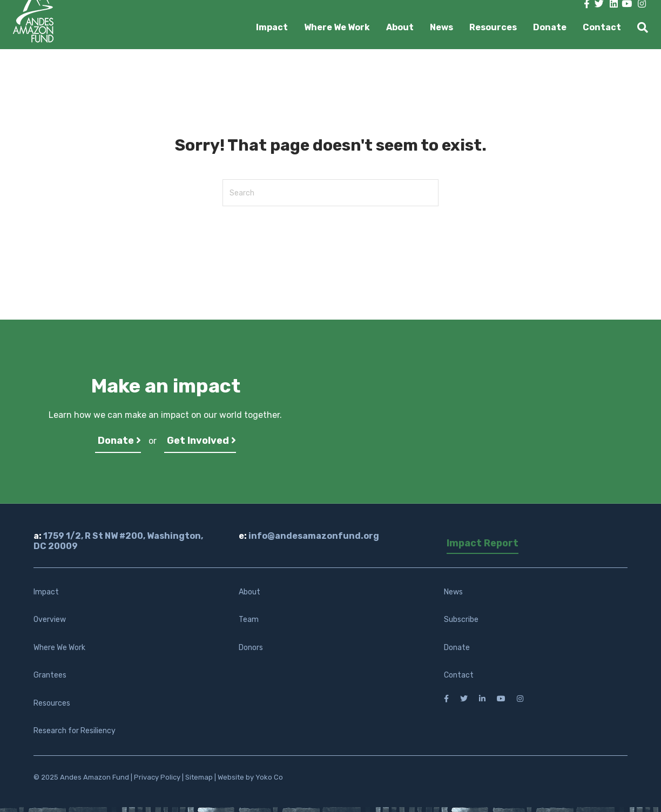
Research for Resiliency (75, 731)
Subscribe (461, 620)
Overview (50, 620)
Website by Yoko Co (250, 777)
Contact (602, 27)
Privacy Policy (157, 777)
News (441, 27)
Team (249, 620)
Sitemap (199, 777)
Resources (493, 27)
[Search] (639, 28)
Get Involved (201, 441)
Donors (251, 648)
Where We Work (337, 27)
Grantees (50, 675)
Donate (550, 27)
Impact (272, 27)
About (400, 27)
